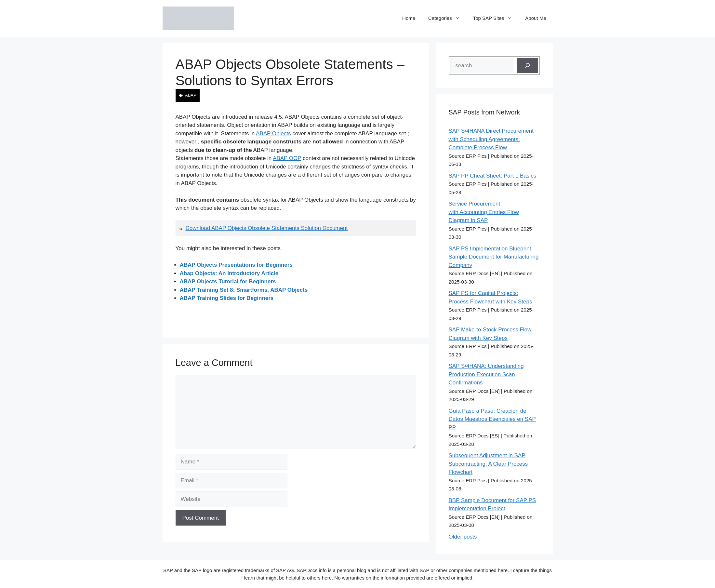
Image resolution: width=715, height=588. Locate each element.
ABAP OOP (287, 158)
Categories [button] (447, 18)
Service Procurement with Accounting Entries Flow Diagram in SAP (484, 212)
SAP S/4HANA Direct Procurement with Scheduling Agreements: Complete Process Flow (491, 139)
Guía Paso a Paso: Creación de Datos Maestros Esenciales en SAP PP (492, 419)
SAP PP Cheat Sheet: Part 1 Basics (493, 176)
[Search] (527, 66)
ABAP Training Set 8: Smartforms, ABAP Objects (244, 290)
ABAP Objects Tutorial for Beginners (228, 281)
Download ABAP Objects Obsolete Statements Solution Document (267, 228)
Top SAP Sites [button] (496, 18)
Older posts (463, 537)
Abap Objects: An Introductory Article (229, 273)
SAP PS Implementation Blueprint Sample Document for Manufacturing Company (494, 257)
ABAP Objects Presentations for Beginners (236, 265)
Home (409, 18)
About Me (536, 18)
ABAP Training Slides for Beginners (227, 298)
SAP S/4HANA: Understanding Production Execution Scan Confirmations (486, 374)
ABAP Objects (273, 134)
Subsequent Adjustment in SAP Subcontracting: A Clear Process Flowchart (488, 464)
